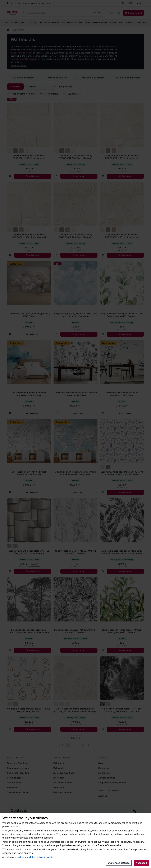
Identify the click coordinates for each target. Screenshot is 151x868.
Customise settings (119, 863)
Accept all (141, 863)
